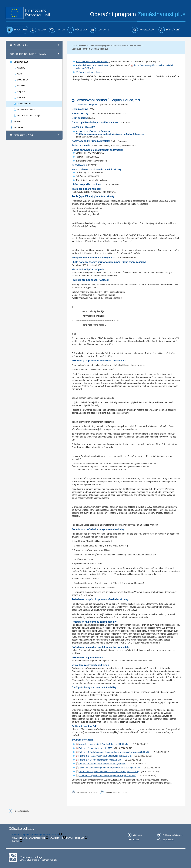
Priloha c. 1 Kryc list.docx (90, 748)
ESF (73, 46)
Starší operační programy (100, 46)
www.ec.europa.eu (76, 838)
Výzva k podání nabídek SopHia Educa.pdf (99, 744)
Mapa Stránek (168, 839)
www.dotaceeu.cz (37, 838)
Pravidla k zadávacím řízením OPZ (92, 61)
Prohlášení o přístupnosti (173, 835)
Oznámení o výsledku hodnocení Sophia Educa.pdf (103, 775)
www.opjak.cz (56, 838)
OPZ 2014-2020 (119, 46)
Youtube (136, 839)
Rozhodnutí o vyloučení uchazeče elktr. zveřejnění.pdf (104, 772)
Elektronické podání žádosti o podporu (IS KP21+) (36, 835)
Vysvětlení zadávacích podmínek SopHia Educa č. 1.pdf (105, 768)
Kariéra (16, 841)
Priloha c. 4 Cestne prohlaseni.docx (95, 760)
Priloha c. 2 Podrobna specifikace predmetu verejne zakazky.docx (109, 752)
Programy (82, 46)
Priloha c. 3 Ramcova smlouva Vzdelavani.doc (100, 756)
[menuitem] (17, 30)
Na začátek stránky (21, 811)
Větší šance (138, 835)
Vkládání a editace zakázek (89, 72)
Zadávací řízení (135, 46)
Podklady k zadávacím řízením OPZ (93, 65)
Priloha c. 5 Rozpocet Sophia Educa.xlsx (98, 764)
